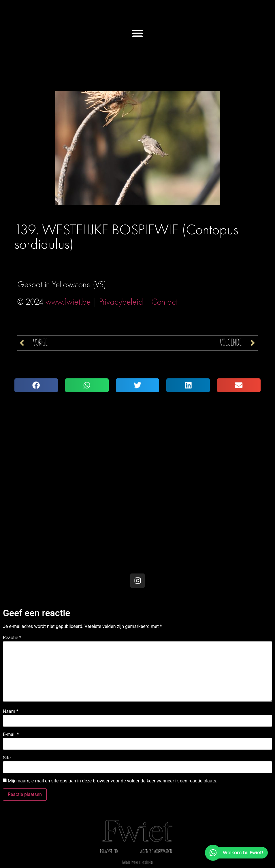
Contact (165, 302)
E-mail (11, 735)
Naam (11, 712)
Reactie (12, 638)
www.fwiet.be (68, 302)
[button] (137, 33)
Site (7, 758)
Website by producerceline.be (138, 863)
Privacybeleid (121, 302)
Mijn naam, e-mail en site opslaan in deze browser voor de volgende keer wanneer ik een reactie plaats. (113, 781)
